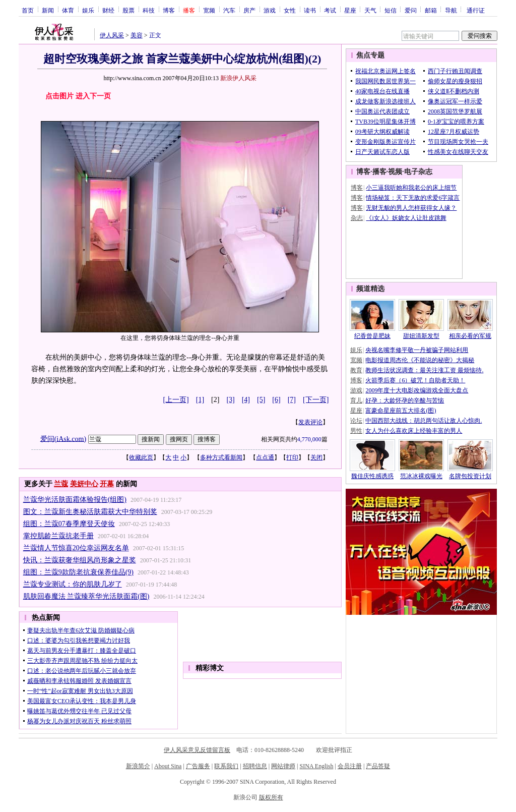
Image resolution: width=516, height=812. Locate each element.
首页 (28, 10)
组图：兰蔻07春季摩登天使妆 (69, 524)
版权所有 (271, 797)
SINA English (316, 766)
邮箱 (431, 10)
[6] (276, 400)
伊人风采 (112, 35)
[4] (246, 400)
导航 (451, 10)
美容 (137, 35)
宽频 (209, 10)
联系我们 (226, 766)
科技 (149, 10)
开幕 (107, 484)
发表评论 (310, 422)
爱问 (411, 10)
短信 (391, 10)
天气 (370, 10)
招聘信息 (255, 766)
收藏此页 (141, 457)
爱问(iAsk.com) (63, 439)
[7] (292, 400)
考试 (330, 10)
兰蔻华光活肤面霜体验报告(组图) (75, 500)
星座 (350, 10)
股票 (128, 10)
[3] (230, 400)
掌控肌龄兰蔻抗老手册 (58, 536)
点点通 (265, 457)
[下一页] (316, 400)
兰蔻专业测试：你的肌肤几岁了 (73, 584)
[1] (200, 400)
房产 (249, 10)
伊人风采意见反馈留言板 (197, 750)
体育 (68, 10)
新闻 (48, 10)
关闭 (316, 457)
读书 (310, 10)
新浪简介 (138, 766)
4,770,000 (309, 439)
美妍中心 (84, 484)
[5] (261, 400)
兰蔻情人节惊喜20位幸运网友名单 (76, 548)
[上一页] (176, 400)
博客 (169, 10)
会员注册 (350, 766)
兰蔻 (61, 484)
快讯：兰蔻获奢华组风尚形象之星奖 (80, 560)
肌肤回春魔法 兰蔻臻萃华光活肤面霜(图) (86, 596)
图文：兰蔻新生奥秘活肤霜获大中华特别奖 (90, 512)
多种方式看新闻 (221, 457)
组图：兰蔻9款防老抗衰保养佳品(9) (78, 572)
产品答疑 (378, 766)
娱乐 (88, 10)
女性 (290, 10)
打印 (292, 457)
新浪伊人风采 (238, 78)
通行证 (476, 10)
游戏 (270, 10)
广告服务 (198, 766)
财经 (108, 10)
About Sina (168, 766)
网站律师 (283, 766)
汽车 (229, 10)
